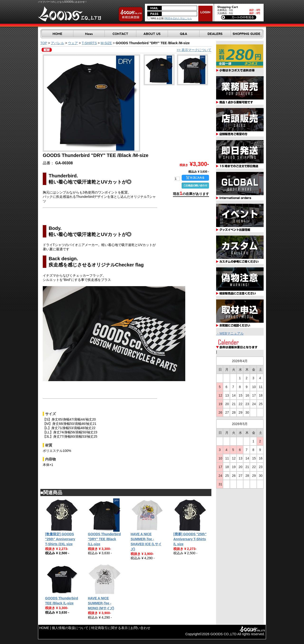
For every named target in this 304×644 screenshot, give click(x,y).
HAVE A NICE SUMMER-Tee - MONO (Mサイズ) (101, 603)
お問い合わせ (140, 628)
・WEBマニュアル (230, 333)
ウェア (73, 43)
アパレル (57, 43)
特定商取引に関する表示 (109, 628)
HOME (44, 628)
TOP (44, 43)
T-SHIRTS (89, 43)
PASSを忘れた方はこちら (178, 18)
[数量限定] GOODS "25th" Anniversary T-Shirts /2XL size (60, 539)
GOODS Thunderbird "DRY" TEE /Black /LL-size (104, 539)
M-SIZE (106, 43)
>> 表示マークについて (194, 50)
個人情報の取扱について (70, 628)
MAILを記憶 (155, 18)
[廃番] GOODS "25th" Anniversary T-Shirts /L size (190, 539)
